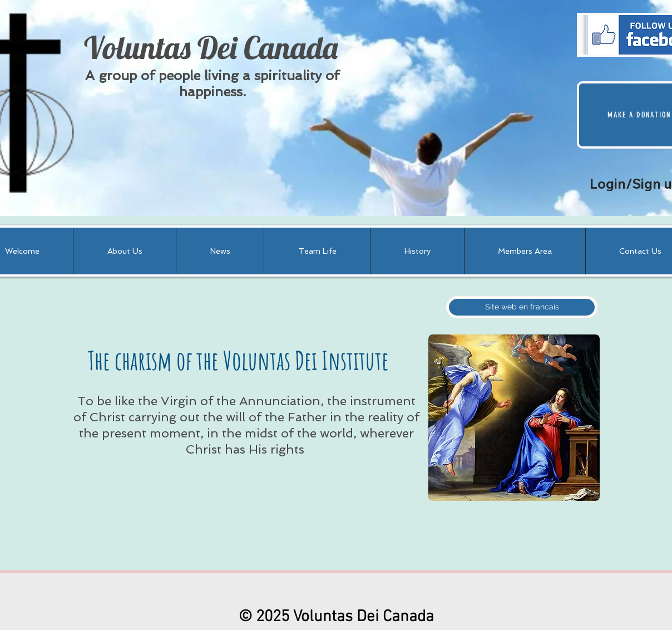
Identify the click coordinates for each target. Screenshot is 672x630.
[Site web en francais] (522, 307)
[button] (124, 251)
